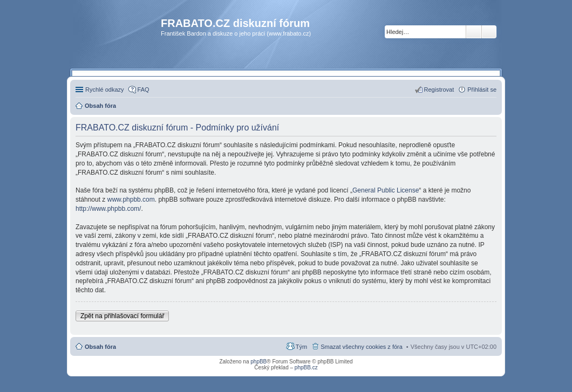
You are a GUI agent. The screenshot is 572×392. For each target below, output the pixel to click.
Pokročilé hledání (489, 32)
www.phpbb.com (131, 200)
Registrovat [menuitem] (439, 90)
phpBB (258, 362)
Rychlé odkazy (105, 90)
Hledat (474, 32)
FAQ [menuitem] (144, 90)
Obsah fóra (100, 347)
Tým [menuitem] (301, 347)
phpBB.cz (306, 367)
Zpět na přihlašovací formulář (122, 316)
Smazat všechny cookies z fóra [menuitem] (362, 347)
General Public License (386, 190)
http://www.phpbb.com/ (108, 209)
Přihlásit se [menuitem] (482, 90)
